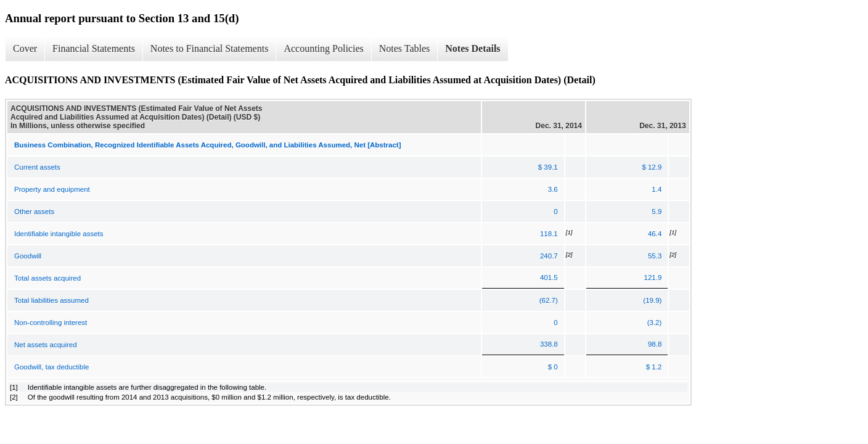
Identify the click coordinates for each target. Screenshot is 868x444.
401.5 (549, 277)
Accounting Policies (323, 48)
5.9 (657, 212)
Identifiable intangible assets (59, 234)
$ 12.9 (652, 167)
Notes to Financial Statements (210, 48)
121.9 (653, 277)
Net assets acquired (46, 345)
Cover (25, 48)
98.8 (655, 344)
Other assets (34, 212)
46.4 (655, 234)
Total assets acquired (47, 278)
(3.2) (655, 323)
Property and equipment (52, 189)
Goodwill (28, 256)
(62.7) (549, 300)
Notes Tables (405, 48)
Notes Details (473, 48)
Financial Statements (94, 48)
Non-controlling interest (51, 323)
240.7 (549, 256)
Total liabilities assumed (51, 300)
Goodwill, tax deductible (51, 367)
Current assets (37, 167)
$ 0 (553, 367)
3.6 (553, 189)
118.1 (549, 234)
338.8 (549, 344)
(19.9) (652, 300)
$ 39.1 (548, 167)
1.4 (657, 189)
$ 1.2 (654, 367)
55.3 (655, 256)
